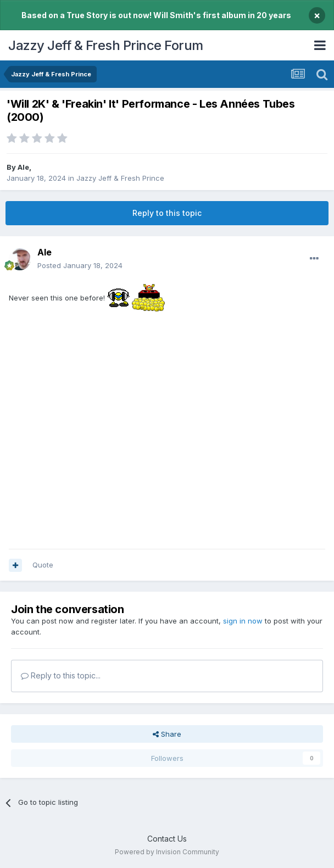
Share (167, 734)
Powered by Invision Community (167, 852)
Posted (80, 265)
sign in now (243, 621)
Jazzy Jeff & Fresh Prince (120, 178)
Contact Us (167, 839)
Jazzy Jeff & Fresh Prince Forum (106, 45)
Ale (23, 167)
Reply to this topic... (61, 675)
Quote (43, 565)
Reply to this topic (167, 213)
